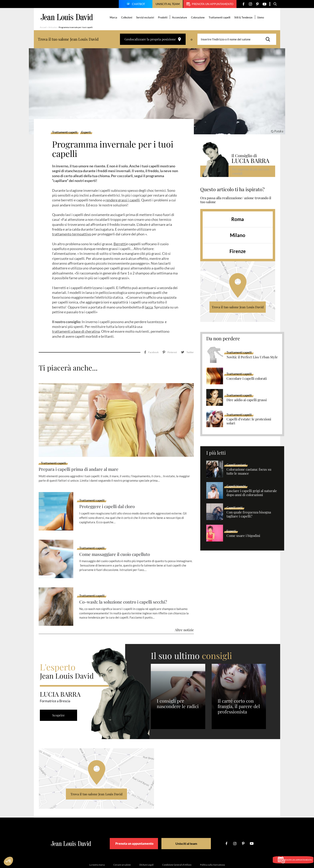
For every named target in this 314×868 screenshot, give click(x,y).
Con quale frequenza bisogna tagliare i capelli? (249, 514)
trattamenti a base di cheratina (76, 331)
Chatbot (135, 4)
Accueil (43, 27)
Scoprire (60, 698)
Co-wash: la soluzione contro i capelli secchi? (128, 584)
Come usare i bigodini (243, 536)
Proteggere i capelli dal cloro (110, 489)
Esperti (86, 132)
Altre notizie (184, 612)
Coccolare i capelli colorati (247, 379)
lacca (149, 307)
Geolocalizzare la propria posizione (153, 39)
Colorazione (199, 17)
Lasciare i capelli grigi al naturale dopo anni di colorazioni (252, 493)
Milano (238, 235)
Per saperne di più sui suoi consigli (251, 171)
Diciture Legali (146, 847)
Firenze (238, 251)
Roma (238, 219)
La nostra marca (97, 847)
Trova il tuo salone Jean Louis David (238, 307)
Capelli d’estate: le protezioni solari (249, 421)
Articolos (53, 27)
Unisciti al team (168, 4)
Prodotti (164, 17)
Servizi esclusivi (146, 17)
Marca (114, 17)
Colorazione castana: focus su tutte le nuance (249, 471)
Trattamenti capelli (220, 17)
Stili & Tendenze (244, 17)
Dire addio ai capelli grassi (247, 400)
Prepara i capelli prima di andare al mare (83, 451)
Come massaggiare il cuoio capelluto (119, 537)
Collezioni (127, 17)
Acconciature (180, 17)
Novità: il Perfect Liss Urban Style (252, 357)
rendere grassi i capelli (123, 200)
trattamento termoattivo (72, 234)
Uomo (261, 17)
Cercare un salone (122, 847)
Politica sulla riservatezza (212, 847)
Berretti (120, 244)
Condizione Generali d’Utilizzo (177, 847)
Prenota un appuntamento (210, 4)
